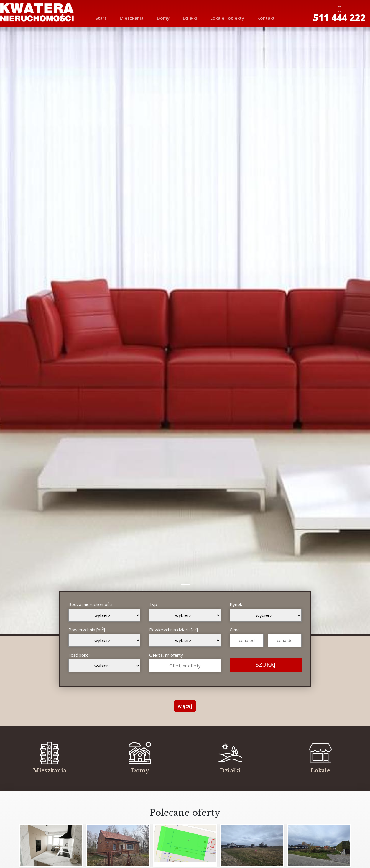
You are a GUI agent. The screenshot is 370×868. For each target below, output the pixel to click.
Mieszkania (132, 18)
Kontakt (266, 18)
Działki (190, 18)
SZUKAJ (266, 665)
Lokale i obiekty (227, 18)
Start (101, 18)
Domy (163, 18)
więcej (185, 706)
